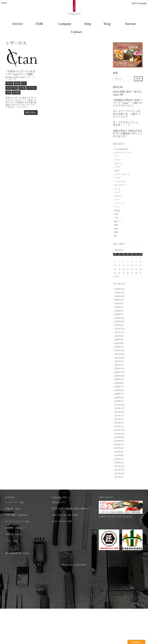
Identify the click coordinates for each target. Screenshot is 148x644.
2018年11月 (120, 434)
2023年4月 (119, 325)
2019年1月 (119, 427)
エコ (24, 83)
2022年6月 (119, 340)
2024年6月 (119, 307)
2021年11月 (120, 354)
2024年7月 (119, 304)
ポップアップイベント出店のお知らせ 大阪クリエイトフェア (127, 114)
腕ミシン (118, 221)
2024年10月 (120, 296)
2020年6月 (119, 390)
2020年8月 (119, 383)
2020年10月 (120, 376)
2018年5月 (119, 452)
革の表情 (16, 92)
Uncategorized (121, 149)
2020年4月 (119, 398)
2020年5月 (119, 394)
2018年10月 (120, 437)
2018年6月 (119, 448)
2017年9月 (119, 477)
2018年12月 (120, 430)
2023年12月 (120, 318)
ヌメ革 (22, 88)
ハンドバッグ (120, 182)
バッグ (117, 178)
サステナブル (12, 88)
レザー (117, 200)
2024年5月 (119, 311)
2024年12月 (120, 289)
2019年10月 (120, 412)
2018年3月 (119, 459)
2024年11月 (120, 293)
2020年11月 (120, 372)
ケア (116, 156)
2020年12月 (120, 369)
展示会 (117, 211)
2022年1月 (119, 347)
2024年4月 (119, 314)
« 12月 (116, 276)
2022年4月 (119, 343)
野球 (116, 232)
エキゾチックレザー (123, 153)
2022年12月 (120, 329)
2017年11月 (120, 470)
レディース (119, 203)
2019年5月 (119, 419)
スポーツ (118, 164)
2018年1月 (119, 463)
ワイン (117, 207)
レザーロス (31, 88)
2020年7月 (119, 387)
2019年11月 (120, 408)
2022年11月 (120, 332)
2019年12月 (120, 405)
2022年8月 (119, 336)
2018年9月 (119, 441)
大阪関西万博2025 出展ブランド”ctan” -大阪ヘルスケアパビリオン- (128, 103)
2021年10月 (120, 358)
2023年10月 (120, 322)
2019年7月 (119, 416)
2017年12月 (120, 466)
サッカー (118, 160)
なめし (117, 171)
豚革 (116, 225)
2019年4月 (119, 423)
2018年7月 (119, 445)
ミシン (117, 189)
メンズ (117, 192)
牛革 (15, 79)
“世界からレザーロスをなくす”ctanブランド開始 (20, 73)
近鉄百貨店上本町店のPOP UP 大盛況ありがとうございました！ (128, 134)
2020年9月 (119, 379)
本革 (10, 79)
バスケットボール (122, 174)
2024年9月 (119, 300)
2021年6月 (119, 361)
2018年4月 (119, 455)
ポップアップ (120, 185)
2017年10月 (120, 474)
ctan (9, 83)
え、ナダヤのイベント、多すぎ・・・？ (127, 124)
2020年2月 (119, 401)
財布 (116, 229)
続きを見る (31, 113)
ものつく (118, 196)
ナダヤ (28, 77)
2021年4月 (119, 365)
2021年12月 (120, 351)
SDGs (17, 83)
